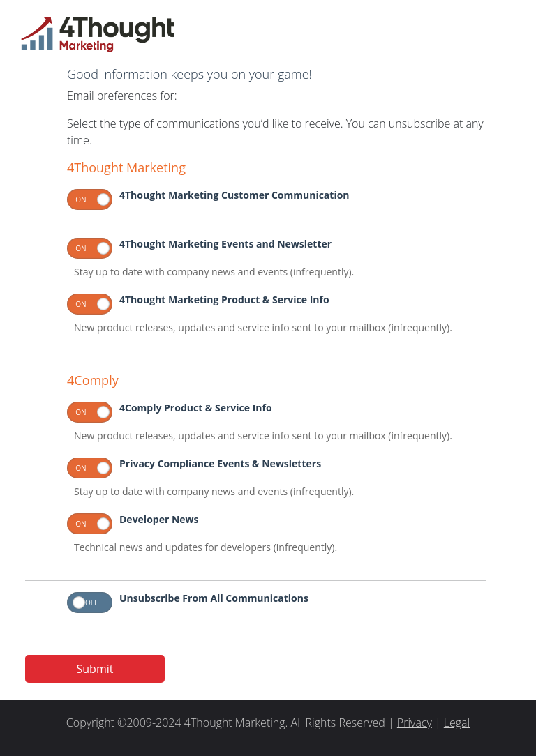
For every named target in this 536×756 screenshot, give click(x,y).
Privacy (415, 723)
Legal (457, 723)
